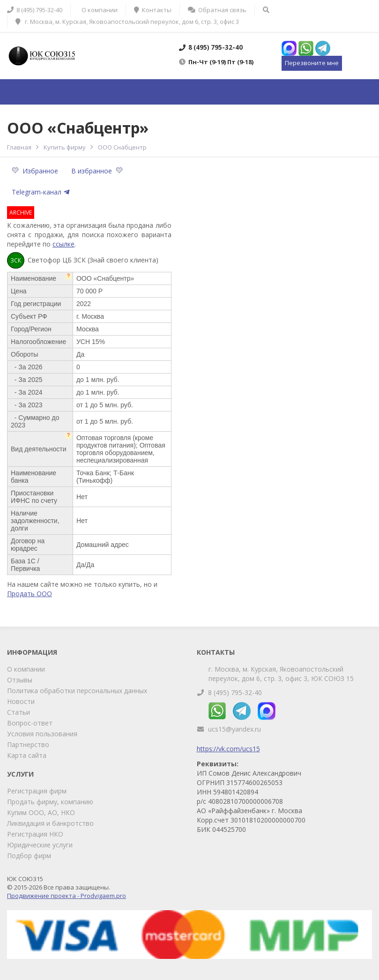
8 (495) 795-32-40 (235, 692)
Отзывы (20, 680)
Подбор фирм (29, 856)
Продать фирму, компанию (50, 802)
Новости (21, 701)
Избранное (36, 171)
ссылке (63, 244)
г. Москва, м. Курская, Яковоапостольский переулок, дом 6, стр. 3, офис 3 (127, 22)
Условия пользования (42, 734)
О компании (26, 669)
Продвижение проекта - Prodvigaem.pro (67, 896)
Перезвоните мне (312, 63)
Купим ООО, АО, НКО (41, 812)
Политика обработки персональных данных (77, 691)
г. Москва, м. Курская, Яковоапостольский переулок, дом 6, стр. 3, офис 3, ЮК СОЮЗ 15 (281, 674)
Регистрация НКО (35, 834)
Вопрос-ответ (30, 723)
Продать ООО (30, 594)
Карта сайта (27, 755)
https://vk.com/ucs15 (228, 749)
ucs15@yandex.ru (234, 729)
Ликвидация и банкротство (50, 823)
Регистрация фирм (37, 791)
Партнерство (28, 744)
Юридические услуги (40, 845)
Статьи (19, 712)
